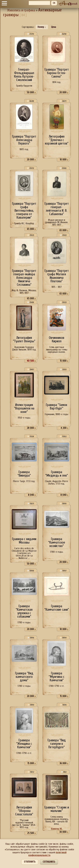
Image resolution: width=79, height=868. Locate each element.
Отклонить (30, 862)
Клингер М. (57, 829)
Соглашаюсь (49, 862)
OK (54, 3)
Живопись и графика (21, 10)
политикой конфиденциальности (47, 854)
